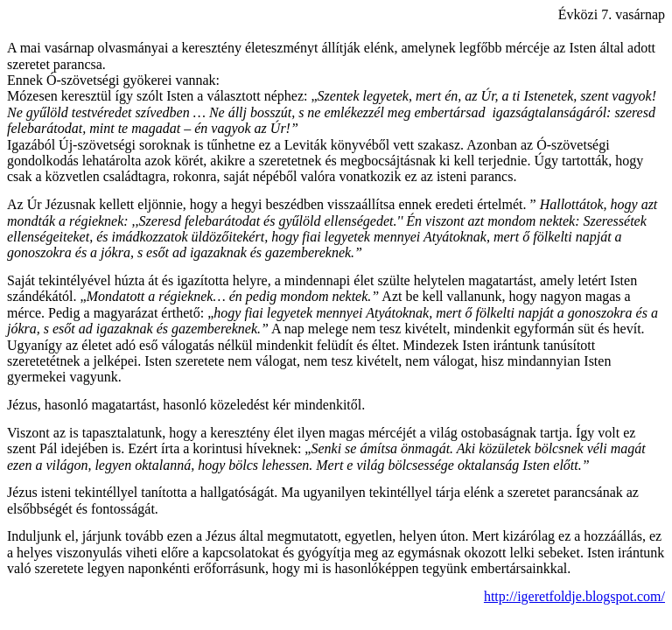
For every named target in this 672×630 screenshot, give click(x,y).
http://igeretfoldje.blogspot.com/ (574, 596)
